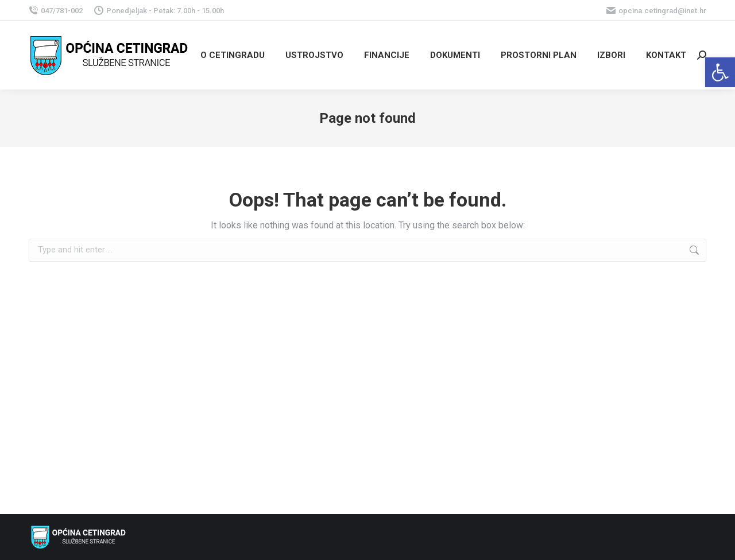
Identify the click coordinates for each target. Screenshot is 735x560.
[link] (720, 72)
